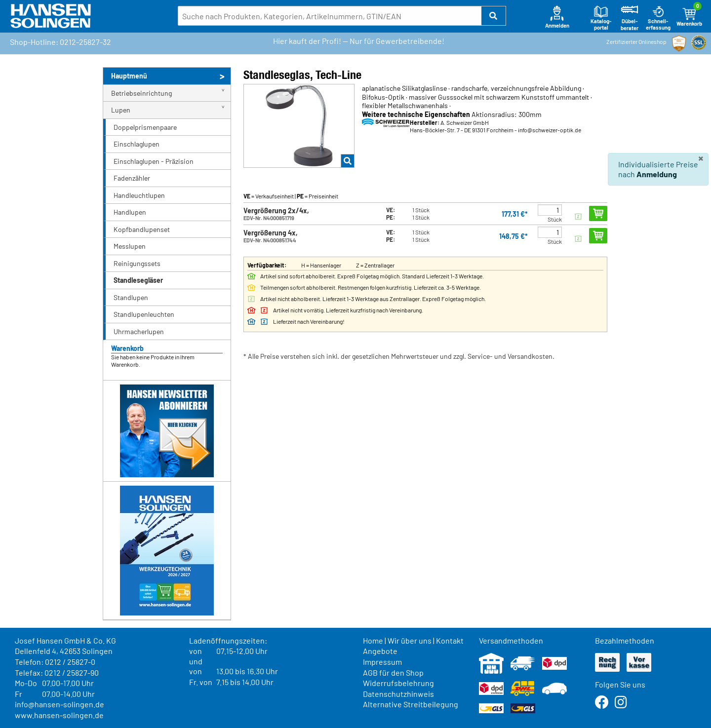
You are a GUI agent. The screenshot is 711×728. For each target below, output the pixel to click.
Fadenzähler (132, 178)
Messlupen (130, 246)
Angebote (380, 651)
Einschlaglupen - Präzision (154, 161)
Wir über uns (410, 640)
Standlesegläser (138, 280)
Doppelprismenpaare (145, 127)
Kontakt (450, 640)
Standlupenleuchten (144, 314)
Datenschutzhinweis (398, 694)
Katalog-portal (601, 18)
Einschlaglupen (137, 144)
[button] (494, 16)
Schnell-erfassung (658, 18)
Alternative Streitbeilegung (411, 704)
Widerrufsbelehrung (398, 683)
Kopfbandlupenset (142, 229)
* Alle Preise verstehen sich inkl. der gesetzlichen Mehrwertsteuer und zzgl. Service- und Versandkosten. (399, 356)
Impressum (382, 662)
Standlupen (131, 297)
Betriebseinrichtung (141, 93)
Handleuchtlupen (139, 195)
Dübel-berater (630, 18)
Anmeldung (657, 174)
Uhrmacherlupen (139, 331)
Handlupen (130, 212)
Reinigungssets (137, 263)
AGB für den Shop (393, 672)
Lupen (121, 110)
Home (373, 640)
